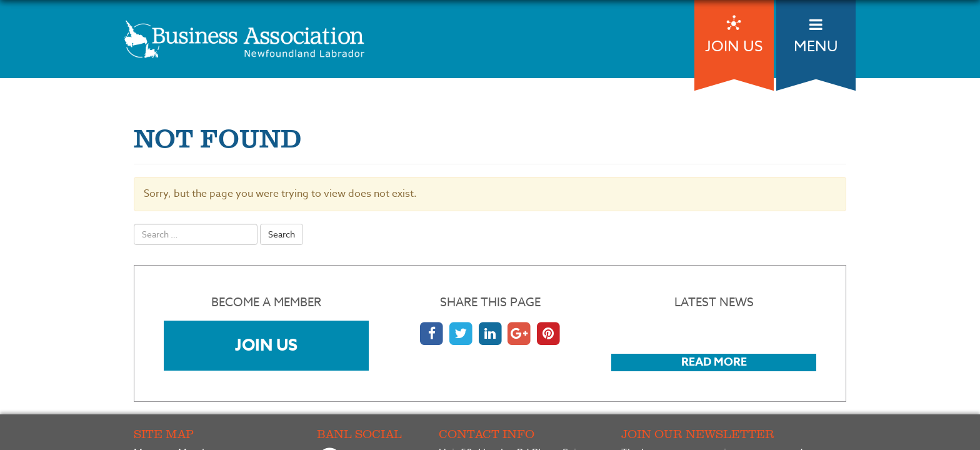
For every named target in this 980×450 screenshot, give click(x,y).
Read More (714, 362)
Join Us (266, 345)
